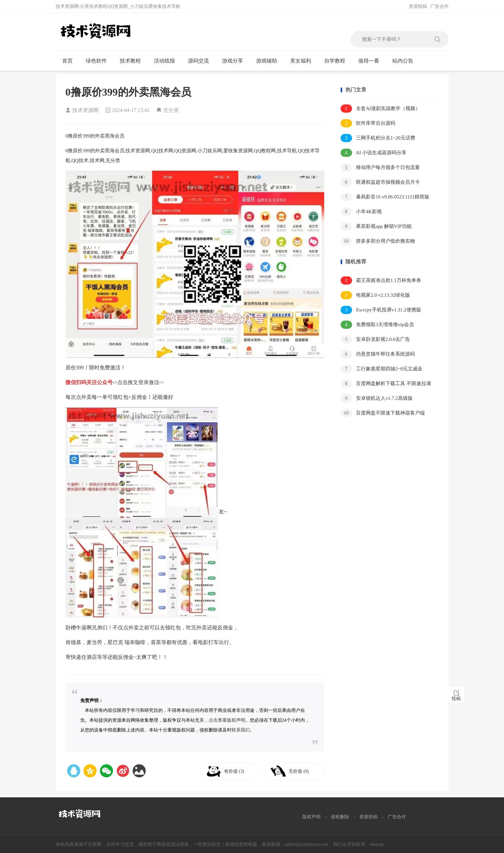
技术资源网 (85, 110)
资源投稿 (418, 6)
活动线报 (167, 61)
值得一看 (372, 61)
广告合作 (439, 6)
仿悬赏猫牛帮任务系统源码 (378, 354)
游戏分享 (235, 61)
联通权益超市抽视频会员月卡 (380, 182)
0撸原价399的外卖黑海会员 (128, 92)
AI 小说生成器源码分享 (374, 153)
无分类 (171, 110)
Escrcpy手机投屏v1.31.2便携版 (381, 310)
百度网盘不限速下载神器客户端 (383, 413)
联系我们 (241, 730)
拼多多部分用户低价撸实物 (378, 241)
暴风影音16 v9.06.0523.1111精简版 (385, 197)
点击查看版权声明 (227, 720)
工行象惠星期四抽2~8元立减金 (382, 369)
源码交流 (201, 61)
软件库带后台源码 (368, 123)
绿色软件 (99, 61)
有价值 (236, 771)
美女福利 (303, 61)
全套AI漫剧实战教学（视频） (381, 109)
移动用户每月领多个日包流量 (380, 167)
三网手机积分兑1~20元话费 (378, 138)
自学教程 (337, 61)
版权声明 (311, 817)
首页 (70, 61)
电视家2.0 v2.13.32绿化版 (375, 295)
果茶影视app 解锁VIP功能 (376, 226)
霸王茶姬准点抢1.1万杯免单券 (381, 280)
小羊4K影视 (361, 212)
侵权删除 (340, 817)
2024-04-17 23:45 (131, 110)
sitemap (377, 844)
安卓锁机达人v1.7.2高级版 (377, 398)
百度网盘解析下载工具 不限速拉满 (386, 384)
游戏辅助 (269, 61)
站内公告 (406, 61)
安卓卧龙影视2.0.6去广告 (375, 339)
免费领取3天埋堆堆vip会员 (377, 325)
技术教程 (133, 61)
